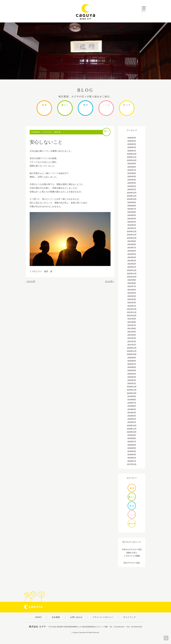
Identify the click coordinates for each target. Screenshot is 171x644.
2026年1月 (132, 151)
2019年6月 (132, 406)
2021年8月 (132, 322)
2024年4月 (132, 219)
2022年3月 (132, 299)
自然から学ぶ (132, 553)
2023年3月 (132, 261)
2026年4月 (132, 141)
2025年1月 (132, 189)
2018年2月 (132, 458)
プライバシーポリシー (103, 617)
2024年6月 (132, 212)
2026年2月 (132, 147)
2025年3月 (132, 183)
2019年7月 (132, 403)
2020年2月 (132, 380)
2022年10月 (132, 277)
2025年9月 (132, 164)
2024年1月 (132, 228)
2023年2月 (132, 264)
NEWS (39, 617)
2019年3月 (132, 416)
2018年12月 (132, 426)
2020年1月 (132, 383)
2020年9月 (132, 358)
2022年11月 (132, 274)
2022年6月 (132, 290)
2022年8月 (132, 283)
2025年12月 (132, 154)
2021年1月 (132, 345)
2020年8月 (132, 361)
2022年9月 (132, 280)
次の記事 (109, 281)
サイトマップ (130, 617)
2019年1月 (132, 422)
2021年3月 (132, 338)
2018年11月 (132, 429)
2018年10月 (132, 432)
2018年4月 (132, 451)
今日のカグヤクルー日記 (132, 549)
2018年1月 (132, 461)
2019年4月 (132, 413)
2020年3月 (132, 377)
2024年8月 (132, 206)
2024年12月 (132, 193)
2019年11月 (132, 390)
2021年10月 (132, 316)
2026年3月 (132, 144)
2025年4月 (132, 180)
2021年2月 (132, 341)
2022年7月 (132, 286)
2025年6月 (132, 173)
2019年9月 (132, 396)
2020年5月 (132, 370)
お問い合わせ (76, 617)
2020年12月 (132, 348)
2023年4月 (132, 257)
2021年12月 (132, 309)
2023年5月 (132, 254)
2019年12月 (132, 387)
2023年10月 (132, 238)
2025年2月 (132, 186)
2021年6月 (132, 328)
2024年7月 (132, 209)
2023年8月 (132, 244)
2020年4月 (132, 374)
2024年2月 (132, 225)
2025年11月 (132, 157)
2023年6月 (132, 251)
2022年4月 (132, 296)
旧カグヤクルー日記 (132, 563)
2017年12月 (132, 464)
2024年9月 (132, 202)
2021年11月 (132, 312)
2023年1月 (132, 267)
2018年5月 (132, 448)
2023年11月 (132, 235)
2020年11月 (132, 351)
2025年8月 (132, 167)
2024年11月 (132, 196)
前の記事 (32, 281)
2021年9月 (132, 319)
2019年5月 (132, 409)
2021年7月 (132, 325)
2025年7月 (132, 170)
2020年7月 (132, 364)
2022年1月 (132, 306)
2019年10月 (132, 393)
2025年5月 (132, 176)
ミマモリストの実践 (132, 556)
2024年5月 (132, 215)
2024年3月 (132, 222)
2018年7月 (132, 442)
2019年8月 (132, 400)
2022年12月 (132, 270)
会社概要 (56, 617)
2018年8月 (132, 438)
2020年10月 (132, 354)
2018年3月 (132, 455)
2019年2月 (132, 419)
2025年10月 (132, 160)
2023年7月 (132, 248)
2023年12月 (132, 231)
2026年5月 (132, 138)
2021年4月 (132, 335)
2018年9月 (132, 435)
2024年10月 (132, 199)
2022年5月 (132, 293)
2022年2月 (132, 303)
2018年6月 (132, 445)
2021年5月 (132, 332)
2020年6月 (132, 367)
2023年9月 (132, 241)
